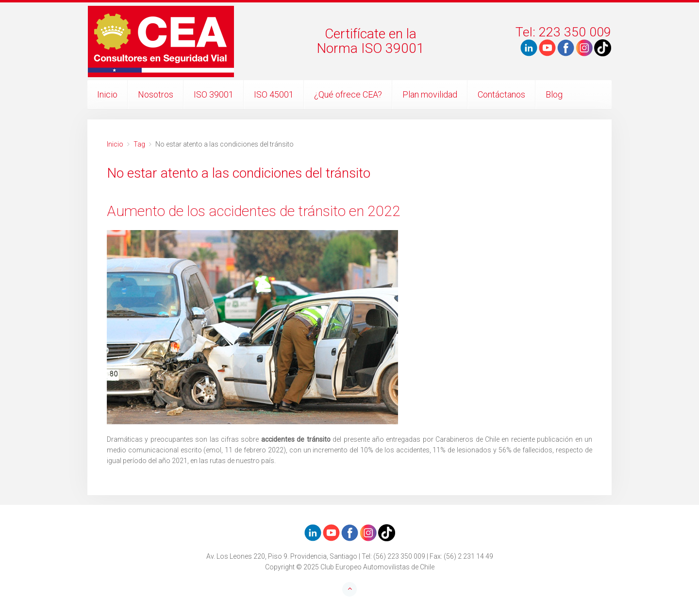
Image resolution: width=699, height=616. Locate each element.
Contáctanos (501, 94)
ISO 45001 (274, 94)
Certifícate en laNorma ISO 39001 (370, 41)
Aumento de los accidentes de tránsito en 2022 (254, 211)
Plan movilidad (430, 94)
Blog (554, 94)
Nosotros (156, 94)
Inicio (107, 94)
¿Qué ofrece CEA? (348, 94)
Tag (139, 144)
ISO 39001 (214, 94)
